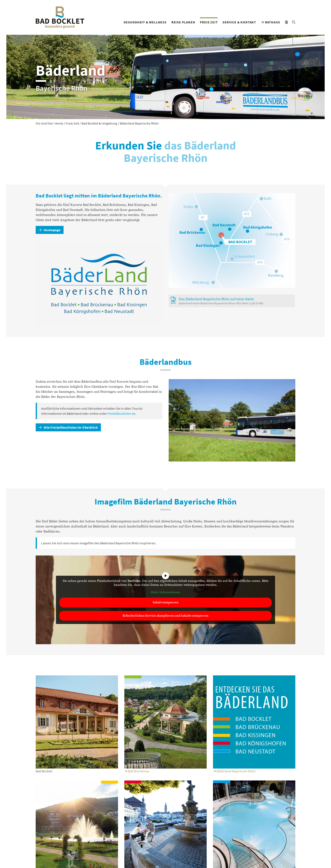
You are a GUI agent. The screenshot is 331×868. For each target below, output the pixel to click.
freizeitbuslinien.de (121, 413)
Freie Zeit (209, 22)
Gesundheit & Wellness (145, 22)
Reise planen (183, 22)
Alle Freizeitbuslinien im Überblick (68, 427)
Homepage (50, 230)
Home (59, 123)
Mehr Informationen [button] (165, 592)
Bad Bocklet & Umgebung (99, 123)
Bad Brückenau (137, 771)
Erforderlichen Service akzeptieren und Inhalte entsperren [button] (165, 616)
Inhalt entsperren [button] (165, 602)
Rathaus (271, 22)
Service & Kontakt (239, 22)
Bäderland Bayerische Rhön (234, 771)
